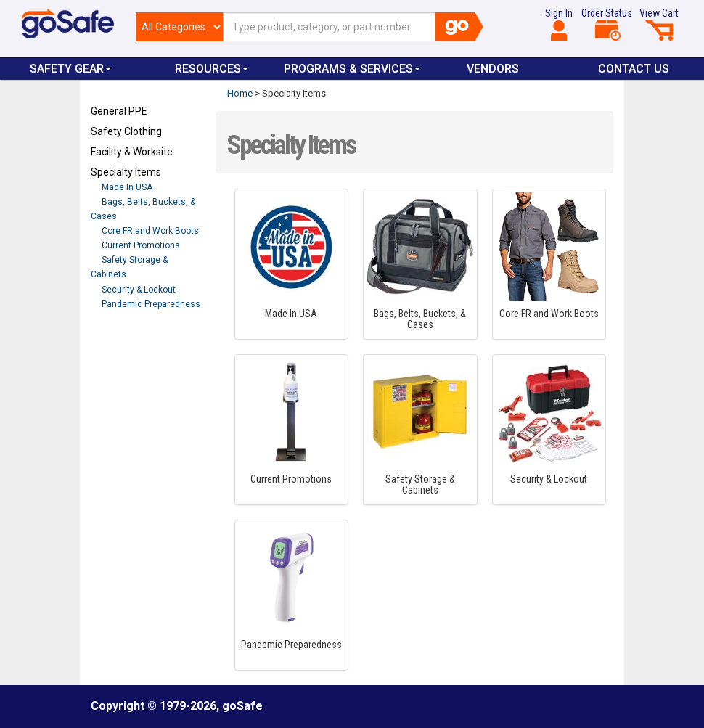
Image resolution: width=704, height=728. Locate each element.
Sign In (559, 24)
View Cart (659, 24)
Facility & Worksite (132, 152)
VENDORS (493, 69)
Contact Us (634, 69)
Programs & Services (352, 69)
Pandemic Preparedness (151, 304)
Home (240, 93)
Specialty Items (126, 172)
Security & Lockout (139, 290)
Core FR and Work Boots (150, 231)
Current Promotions (141, 245)
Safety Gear (70, 69)
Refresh (119, 338)
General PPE (119, 111)
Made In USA (127, 187)
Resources (212, 69)
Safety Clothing (126, 131)
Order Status (607, 24)
